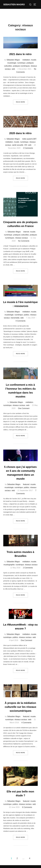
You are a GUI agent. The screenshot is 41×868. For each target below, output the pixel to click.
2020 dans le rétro (20, 133)
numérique (21, 63)
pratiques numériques (21, 66)
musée (34, 60)
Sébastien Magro (13, 60)
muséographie (9, 565)
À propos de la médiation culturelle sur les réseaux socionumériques (20, 707)
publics (26, 315)
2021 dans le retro (20, 54)
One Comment (24, 408)
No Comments (24, 241)
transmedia (15, 318)
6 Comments (27, 807)
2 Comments (28, 148)
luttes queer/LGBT (29, 139)
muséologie (12, 63)
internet (26, 232)
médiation (26, 60)
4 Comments (20, 321)
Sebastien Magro (14, 4)
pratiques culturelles (21, 235)
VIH (26, 145)
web (13, 69)
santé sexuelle (18, 145)
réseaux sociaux (22, 238)
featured (26, 484)
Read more (22, 102)
